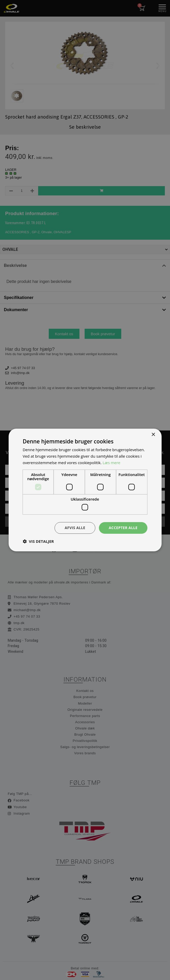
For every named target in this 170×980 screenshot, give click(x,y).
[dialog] (85, 490)
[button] (38, 541)
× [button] (153, 435)
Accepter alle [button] (123, 528)
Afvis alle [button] (75, 528)
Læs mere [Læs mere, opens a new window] (112, 463)
